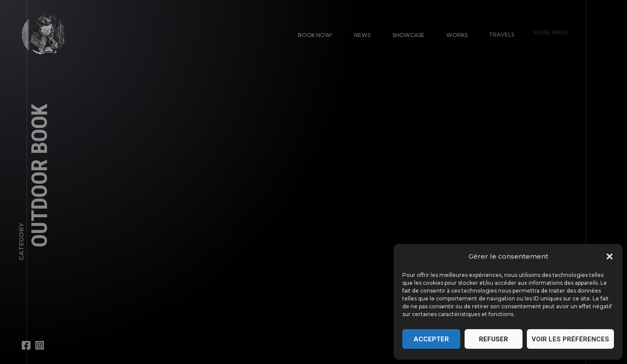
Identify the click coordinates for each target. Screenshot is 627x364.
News (362, 35)
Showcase (408, 35)
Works (455, 32)
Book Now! (315, 35)
